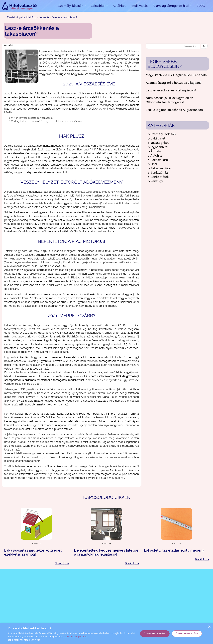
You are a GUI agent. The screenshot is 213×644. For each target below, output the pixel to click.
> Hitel (153, 164)
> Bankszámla (158, 173)
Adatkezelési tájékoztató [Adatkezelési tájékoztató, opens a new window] (75, 637)
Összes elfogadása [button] (155, 633)
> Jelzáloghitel (158, 143)
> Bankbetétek (159, 177)
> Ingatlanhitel (158, 147)
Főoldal (11, 17)
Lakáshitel (99, 6)
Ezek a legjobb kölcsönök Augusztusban (174, 110)
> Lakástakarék (159, 160)
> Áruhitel (155, 151)
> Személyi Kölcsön (162, 134)
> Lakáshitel (157, 138)
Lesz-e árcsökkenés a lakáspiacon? (171, 90)
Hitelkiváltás (139, 6)
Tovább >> (62, 563)
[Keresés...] (173, 46)
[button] (72, 640)
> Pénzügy (156, 181)
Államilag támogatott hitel (172, 6)
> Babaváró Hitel (160, 168)
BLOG (201, 6)
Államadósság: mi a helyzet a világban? (174, 83)
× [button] (209, 627)
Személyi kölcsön (72, 6)
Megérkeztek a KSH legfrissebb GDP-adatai (177, 75)
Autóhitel (119, 6)
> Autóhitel (156, 156)
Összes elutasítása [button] (187, 633)
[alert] (106, 634)
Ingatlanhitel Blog (27, 17)
